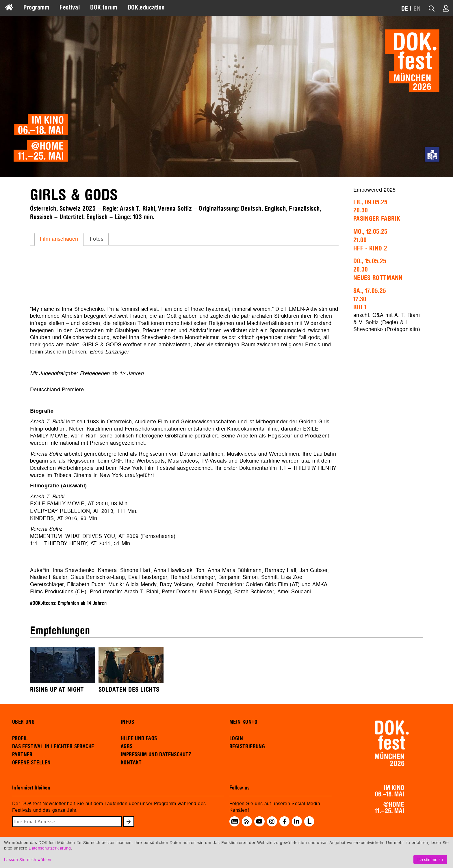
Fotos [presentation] (97, 239)
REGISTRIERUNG (247, 747)
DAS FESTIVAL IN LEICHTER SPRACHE (53, 747)
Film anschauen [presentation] (59, 239)
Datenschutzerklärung (50, 848)
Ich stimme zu (430, 859)
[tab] (59, 239)
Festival (70, 8)
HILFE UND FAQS (139, 738)
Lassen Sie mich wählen (28, 859)
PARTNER (22, 755)
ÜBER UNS (23, 722)
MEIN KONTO (244, 722)
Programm (36, 8)
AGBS (127, 747)
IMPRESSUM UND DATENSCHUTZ (156, 755)
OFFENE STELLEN (31, 763)
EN (417, 9)
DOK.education (146, 8)
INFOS (127, 722)
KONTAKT (131, 763)
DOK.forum (104, 8)
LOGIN (236, 738)
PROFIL (20, 738)
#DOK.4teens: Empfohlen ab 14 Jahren (68, 603)
